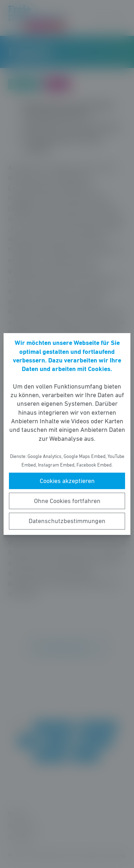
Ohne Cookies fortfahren (67, 501)
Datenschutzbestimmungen (67, 521)
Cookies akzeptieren (67, 481)
